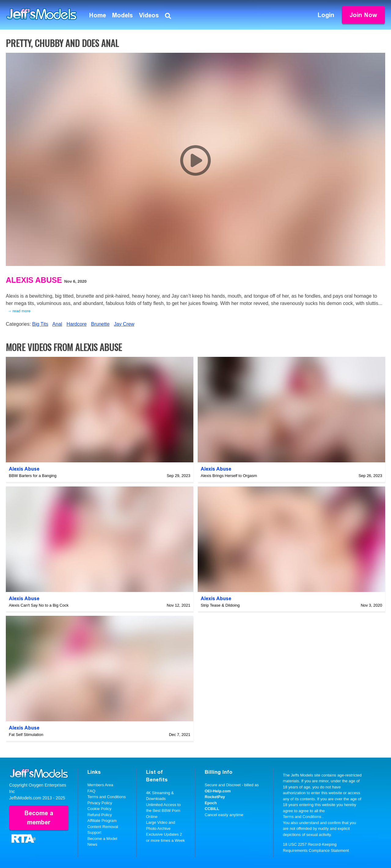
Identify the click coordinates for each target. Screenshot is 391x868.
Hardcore (77, 324)
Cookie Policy (99, 809)
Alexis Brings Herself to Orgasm (229, 476)
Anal (57, 324)
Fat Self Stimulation (26, 735)
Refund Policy (100, 815)
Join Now (363, 15)
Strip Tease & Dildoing (220, 605)
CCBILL (212, 809)
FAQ (91, 791)
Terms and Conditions (107, 797)
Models (122, 15)
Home (98, 15)
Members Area (100, 785)
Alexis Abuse (34, 280)
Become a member (39, 818)
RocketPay (215, 797)
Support (94, 832)
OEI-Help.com (218, 791)
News (92, 844)
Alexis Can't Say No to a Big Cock (39, 605)
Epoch (211, 803)
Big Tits (40, 324)
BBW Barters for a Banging (33, 476)
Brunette (100, 324)
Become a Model (102, 839)
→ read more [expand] (19, 311)
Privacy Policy (100, 803)
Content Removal (103, 827)
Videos (149, 15)
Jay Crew (124, 324)
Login (326, 15)
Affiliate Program (102, 821)
